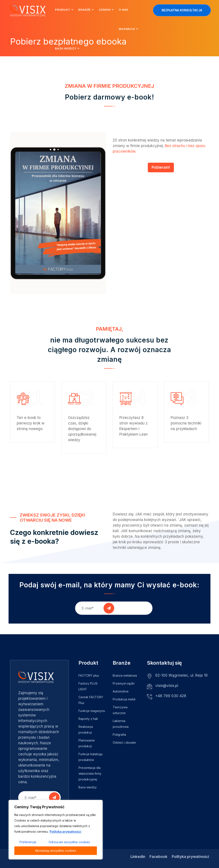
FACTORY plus (89, 675)
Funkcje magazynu (92, 711)
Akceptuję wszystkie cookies (56, 851)
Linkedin (138, 857)
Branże (84, 10)
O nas (124, 10)
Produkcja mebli (124, 699)
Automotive (121, 691)
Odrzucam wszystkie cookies (69, 842)
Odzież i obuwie (124, 742)
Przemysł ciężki (124, 683)
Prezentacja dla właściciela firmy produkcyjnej (90, 773)
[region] (56, 830)
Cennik (105, 10)
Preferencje (28, 842)
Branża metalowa (125, 675)
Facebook (158, 857)
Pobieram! (161, 167)
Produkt (63, 10)
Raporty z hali (88, 719)
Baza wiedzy (66, 48)
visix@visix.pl (167, 686)
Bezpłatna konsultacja (182, 10)
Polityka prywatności (65, 832)
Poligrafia (119, 735)
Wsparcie (127, 29)
